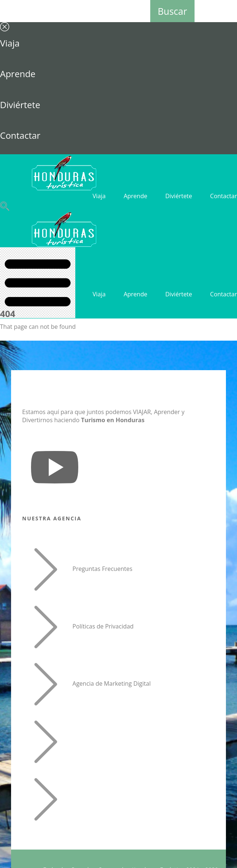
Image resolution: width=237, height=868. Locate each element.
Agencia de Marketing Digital (111, 684)
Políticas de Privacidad (103, 626)
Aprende (18, 74)
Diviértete (20, 105)
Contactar (20, 135)
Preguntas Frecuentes (102, 569)
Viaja (10, 43)
